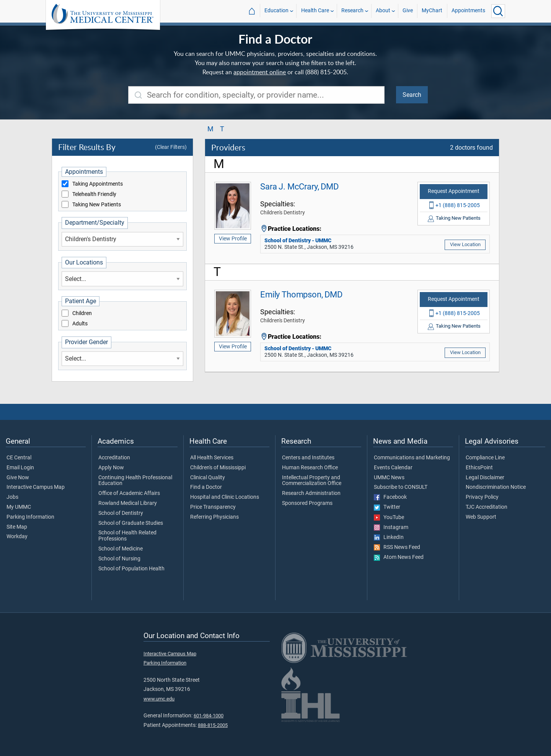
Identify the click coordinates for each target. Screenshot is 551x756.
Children (82, 314)
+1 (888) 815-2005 (458, 205)
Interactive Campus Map (36, 487)
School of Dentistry (121, 513)
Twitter (387, 507)
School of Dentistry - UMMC (298, 241)
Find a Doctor (206, 487)
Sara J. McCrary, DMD (299, 186)
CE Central (19, 458)
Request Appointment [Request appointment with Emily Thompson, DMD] (454, 299)
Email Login (20, 468)
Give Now (18, 478)
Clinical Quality (208, 478)
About (383, 11)
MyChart (432, 11)
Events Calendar (393, 468)
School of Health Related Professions (127, 536)
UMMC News (389, 478)
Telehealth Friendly (94, 194)
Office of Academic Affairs (129, 493)
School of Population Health (131, 569)
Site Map (17, 527)
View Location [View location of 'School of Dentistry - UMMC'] (465, 244)
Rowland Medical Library (128, 503)
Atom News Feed (399, 557)
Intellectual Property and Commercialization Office (312, 481)
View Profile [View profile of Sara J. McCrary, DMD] (233, 238)
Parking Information (30, 517)
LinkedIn (389, 537)
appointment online (260, 72)
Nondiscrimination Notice (496, 487)
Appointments (468, 11)
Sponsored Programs (307, 503)
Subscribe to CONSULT (401, 487)
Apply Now (111, 468)
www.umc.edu (159, 699)
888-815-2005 (213, 725)
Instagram (391, 527)
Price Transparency (213, 507)
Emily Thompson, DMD (301, 294)
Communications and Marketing (412, 458)
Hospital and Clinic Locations (225, 497)
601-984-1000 (209, 716)
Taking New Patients (97, 205)
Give (408, 11)
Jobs (12, 497)
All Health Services (212, 458)
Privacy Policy (482, 497)
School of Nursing (119, 559)
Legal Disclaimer (485, 478)
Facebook (390, 497)
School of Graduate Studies (131, 523)
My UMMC (19, 507)
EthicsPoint (479, 468)
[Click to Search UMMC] (498, 11)
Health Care (315, 11)
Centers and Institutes (308, 458)
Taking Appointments (98, 184)
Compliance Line (485, 458)
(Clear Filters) (171, 147)
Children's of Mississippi (218, 468)
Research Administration (311, 493)
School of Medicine (121, 549)
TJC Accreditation (487, 507)
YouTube (389, 518)
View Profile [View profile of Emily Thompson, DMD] (233, 346)
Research (352, 11)
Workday (17, 537)
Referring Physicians (214, 517)
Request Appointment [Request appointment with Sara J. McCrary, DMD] (454, 191)
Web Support (481, 517)
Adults (80, 324)
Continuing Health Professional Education (135, 481)
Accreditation (114, 458)
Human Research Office (310, 468)
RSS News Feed (397, 547)
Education (276, 11)
